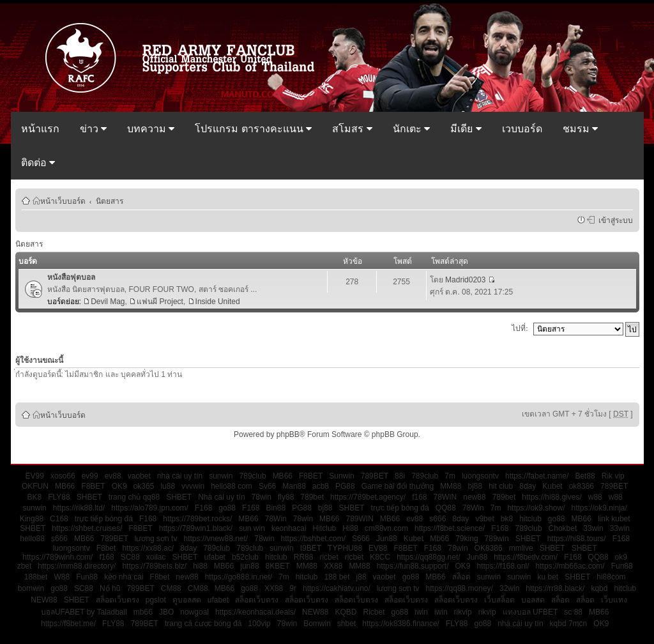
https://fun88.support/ (413, 566)
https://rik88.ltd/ (79, 508)
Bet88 (585, 476)
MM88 (451, 486)
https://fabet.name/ (537, 476)
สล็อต (461, 577)
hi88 (200, 566)
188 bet (337, 577)
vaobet (139, 476)
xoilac (156, 557)
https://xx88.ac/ (148, 548)
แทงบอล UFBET (530, 612)
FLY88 (59, 497)
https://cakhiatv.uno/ (337, 588)
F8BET (311, 476)
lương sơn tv (156, 539)
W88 (62, 577)
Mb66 (439, 539)
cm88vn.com (386, 528)
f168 (419, 497)
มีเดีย (466, 129)
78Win (473, 508)
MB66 (283, 476)
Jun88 (387, 539)
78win (262, 497)
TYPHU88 (345, 548)
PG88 (345, 486)
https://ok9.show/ (536, 508)
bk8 (507, 519)
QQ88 (446, 508)
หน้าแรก (40, 129)
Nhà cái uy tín (221, 497)
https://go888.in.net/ (239, 577)
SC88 (130, 557)
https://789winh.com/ (57, 557)
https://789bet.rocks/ (197, 519)
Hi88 (350, 528)
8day (528, 486)
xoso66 (63, 476)
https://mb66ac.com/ (570, 566)
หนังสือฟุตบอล (71, 277)
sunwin (221, 476)
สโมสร (352, 129)
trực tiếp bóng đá (400, 508)
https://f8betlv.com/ (526, 557)
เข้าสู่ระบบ (614, 220)
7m (450, 476)
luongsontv (480, 476)
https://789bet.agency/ (368, 497)
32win (509, 588)
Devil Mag (108, 302)
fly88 (286, 497)
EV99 (35, 476)
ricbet (329, 557)
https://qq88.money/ (460, 588)
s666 (437, 519)
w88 (595, 497)
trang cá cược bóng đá (203, 624)
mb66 (143, 612)
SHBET (89, 497)
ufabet (215, 557)
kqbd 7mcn (569, 624)
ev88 (113, 476)
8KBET (278, 566)
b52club (245, 557)
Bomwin (317, 624)
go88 (227, 508)
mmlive (521, 548)
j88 (361, 577)
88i (400, 476)
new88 (474, 497)
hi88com (611, 577)
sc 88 (573, 612)
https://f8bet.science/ (450, 528)
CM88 (171, 588)
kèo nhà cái (124, 577)
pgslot (156, 600)
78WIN (445, 497)
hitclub (530, 519)
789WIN (359, 519)
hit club (501, 486)
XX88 (333, 566)
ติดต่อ (38, 163)
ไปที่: (520, 328)
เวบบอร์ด (522, 129)
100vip (259, 624)
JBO (166, 612)
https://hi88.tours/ (577, 539)
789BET (375, 476)
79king (467, 539)
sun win (252, 528)
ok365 (144, 486)
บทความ (151, 129)
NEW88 (44, 600)
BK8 (35, 497)
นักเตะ (411, 129)
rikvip (463, 612)
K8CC (380, 557)
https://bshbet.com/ (313, 539)
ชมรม (580, 129)
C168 (59, 519)
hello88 (32, 539)
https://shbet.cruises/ (87, 528)
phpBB (288, 434)
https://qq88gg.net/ (428, 557)
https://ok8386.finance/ (401, 624)
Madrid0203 (465, 280)
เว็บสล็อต (499, 600)
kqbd (599, 588)
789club (253, 476)
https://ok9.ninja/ (599, 508)
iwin (421, 612)
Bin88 (276, 508)
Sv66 (267, 486)
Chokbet (563, 528)
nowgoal (194, 612)
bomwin (31, 588)
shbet (346, 624)
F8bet (106, 548)
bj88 (475, 486)
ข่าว (93, 129)
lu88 (168, 486)
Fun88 (622, 566)
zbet (25, 566)
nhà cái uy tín (180, 476)
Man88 (294, 486)
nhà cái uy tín (520, 624)
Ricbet (374, 612)
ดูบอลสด (187, 600)
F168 (203, 508)
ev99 (90, 476)
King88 (32, 519)
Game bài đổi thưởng (398, 486)
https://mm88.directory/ (77, 566)
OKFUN (35, 486)
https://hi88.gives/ (551, 497)
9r (293, 588)
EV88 (378, 548)
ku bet (548, 577)
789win (497, 539)
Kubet (552, 486)
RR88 (304, 557)
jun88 (249, 566)
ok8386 (582, 486)
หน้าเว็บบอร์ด (63, 201)
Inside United (218, 302)
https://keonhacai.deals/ (255, 612)
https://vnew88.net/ (216, 539)
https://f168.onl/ (503, 566)
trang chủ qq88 (134, 497)
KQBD (346, 612)
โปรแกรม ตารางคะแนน (253, 129)
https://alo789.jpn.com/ (150, 508)
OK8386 (489, 548)
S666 (361, 539)
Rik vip (613, 476)
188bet (36, 577)
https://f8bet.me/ (68, 624)
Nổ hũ (110, 588)
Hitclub (325, 528)
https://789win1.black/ (196, 528)
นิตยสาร (110, 201)
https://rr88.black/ (555, 588)
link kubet (614, 519)
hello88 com (232, 486)
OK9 (119, 486)
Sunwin (341, 476)
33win (593, 528)
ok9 (621, 557)
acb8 (321, 486)
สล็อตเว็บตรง (118, 600)
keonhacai (289, 528)
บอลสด (533, 600)
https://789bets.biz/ (154, 566)
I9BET (311, 548)
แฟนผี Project (160, 302)
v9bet (484, 519)
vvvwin (193, 486)
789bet (312, 497)
